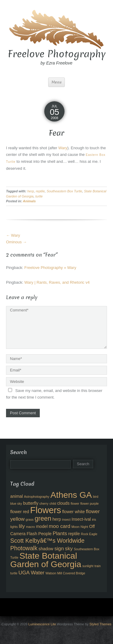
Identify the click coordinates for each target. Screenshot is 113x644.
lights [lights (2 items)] (14, 527)
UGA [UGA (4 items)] (24, 573)
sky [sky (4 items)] (69, 548)
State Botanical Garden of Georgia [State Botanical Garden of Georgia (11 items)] (46, 560)
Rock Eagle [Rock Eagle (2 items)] (89, 534)
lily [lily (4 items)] (22, 526)
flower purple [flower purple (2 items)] (90, 504)
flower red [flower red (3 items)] (20, 512)
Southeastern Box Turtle (64, 191)
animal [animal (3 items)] (17, 496)
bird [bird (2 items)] (96, 497)
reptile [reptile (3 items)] (74, 534)
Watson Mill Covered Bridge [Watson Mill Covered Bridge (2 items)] (65, 573)
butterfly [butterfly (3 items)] (31, 503)
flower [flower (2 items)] (75, 504)
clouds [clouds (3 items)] (63, 503)
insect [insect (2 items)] (66, 519)
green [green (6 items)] (43, 518)
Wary (63, 148)
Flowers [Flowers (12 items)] (46, 510)
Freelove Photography (57, 54)
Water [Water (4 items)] (38, 573)
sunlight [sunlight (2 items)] (88, 566)
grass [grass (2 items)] (30, 519)
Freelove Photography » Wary (50, 268)
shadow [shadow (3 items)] (46, 549)
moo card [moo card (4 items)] (60, 526)
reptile (40, 191)
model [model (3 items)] (42, 526)
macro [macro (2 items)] (30, 527)
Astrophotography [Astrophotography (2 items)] (37, 497)
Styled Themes (100, 624)
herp (30, 191)
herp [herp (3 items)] (57, 519)
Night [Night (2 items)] (84, 527)
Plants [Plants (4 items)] (60, 533)
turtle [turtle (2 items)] (14, 573)
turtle (39, 196)
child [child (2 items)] (53, 504)
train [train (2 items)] (98, 566)
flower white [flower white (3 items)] (73, 512)
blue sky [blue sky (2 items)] (16, 504)
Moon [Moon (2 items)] (75, 527)
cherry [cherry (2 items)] (44, 504)
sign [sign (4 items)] (59, 548)
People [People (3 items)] (45, 534)
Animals (29, 201)
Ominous (16, 242)
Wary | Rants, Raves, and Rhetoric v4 (57, 282)
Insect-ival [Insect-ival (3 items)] (81, 519)
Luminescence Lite (42, 624)
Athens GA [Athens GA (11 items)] (71, 495)
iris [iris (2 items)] (94, 519)
